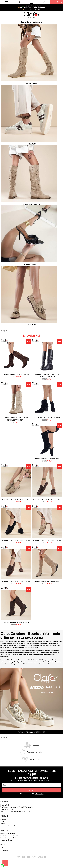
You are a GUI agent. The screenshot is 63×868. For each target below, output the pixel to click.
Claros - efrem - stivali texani (47, 459)
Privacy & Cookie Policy (8, 811)
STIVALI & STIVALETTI (32, 204)
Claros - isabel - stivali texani (16, 374)
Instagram (6, 850)
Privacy (3, 824)
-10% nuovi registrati (31, 6)
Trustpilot (4, 331)
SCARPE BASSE (31, 325)
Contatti (3, 819)
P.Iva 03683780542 (7, 809)
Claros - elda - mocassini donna (16, 540)
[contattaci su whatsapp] (3, 865)
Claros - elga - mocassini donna (16, 499)
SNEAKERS (32, 144)
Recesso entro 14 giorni (35, 752)
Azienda (3, 821)
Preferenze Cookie (24, 811)
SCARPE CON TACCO (32, 264)
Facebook (6, 848)
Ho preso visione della (32, 794)
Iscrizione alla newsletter (9, 826)
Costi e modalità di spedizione (10, 836)
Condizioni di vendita (7, 840)
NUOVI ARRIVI (31, 84)
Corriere (36, 745)
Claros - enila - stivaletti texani (47, 418)
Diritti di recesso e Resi (8, 838)
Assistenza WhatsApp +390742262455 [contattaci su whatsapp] (31, 732)
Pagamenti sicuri (35, 759)
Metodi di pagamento (8, 834)
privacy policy (39, 794)
